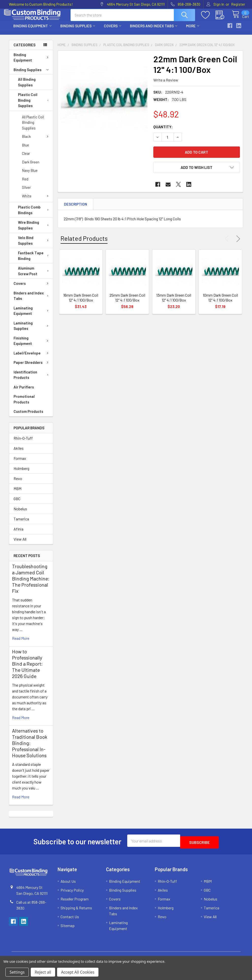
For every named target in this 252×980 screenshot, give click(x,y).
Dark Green (31, 166)
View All (20, 543)
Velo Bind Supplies (34, 245)
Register (238, 4)
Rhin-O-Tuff (23, 442)
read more (21, 643)
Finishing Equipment (32, 345)
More (193, 30)
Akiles (19, 453)
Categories (24, 49)
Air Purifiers (24, 391)
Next (237, 243)
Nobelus (20, 513)
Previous (228, 243)
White (36, 200)
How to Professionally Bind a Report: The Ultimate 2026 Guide (27, 668)
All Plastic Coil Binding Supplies (33, 127)
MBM (17, 493)
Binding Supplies (78, 30)
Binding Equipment (32, 30)
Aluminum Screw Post (34, 275)
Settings (17, 972)
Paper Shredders (32, 367)
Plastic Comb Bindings (34, 214)
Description (76, 209)
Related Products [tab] (84, 243)
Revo (18, 483)
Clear (26, 158)
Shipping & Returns (76, 910)
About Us (68, 884)
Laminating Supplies (32, 330)
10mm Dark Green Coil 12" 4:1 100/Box (220, 302)
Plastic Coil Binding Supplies (33, 104)
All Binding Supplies (27, 87)
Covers (112, 30)
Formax (20, 463)
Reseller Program (75, 902)
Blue (25, 149)
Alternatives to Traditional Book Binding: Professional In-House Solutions (30, 747)
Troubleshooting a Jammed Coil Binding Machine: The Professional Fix (31, 583)
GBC (17, 503)
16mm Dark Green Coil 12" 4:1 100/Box (81, 302)
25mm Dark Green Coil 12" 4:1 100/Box (127, 302)
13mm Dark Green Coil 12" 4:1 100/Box (174, 302)
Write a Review (166, 84)
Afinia (18, 533)
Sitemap (68, 928)
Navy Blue (30, 175)
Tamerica (21, 523)
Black (36, 141)
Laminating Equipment (32, 315)
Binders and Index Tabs (154, 30)
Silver (26, 192)
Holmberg (21, 473)
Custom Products (28, 416)
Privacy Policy (72, 893)
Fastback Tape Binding (34, 260)
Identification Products (32, 379)
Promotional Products (24, 404)
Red (25, 183)
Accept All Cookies (78, 972)
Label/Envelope (32, 357)
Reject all (43, 972)
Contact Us (70, 919)
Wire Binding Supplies (34, 230)
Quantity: (163, 131)
